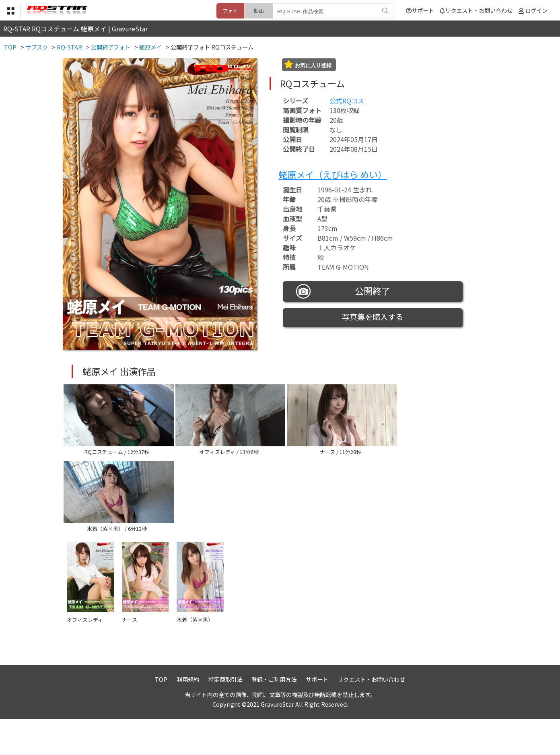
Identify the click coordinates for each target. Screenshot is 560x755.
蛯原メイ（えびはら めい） (332, 174)
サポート (420, 10)
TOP (161, 715)
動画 (259, 11)
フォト (230, 11)
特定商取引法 (225, 715)
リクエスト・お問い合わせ (476, 10)
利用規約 (188, 715)
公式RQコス (347, 101)
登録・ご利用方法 (274, 715)
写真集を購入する (373, 317)
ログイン (536, 10)
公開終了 (343, 291)
